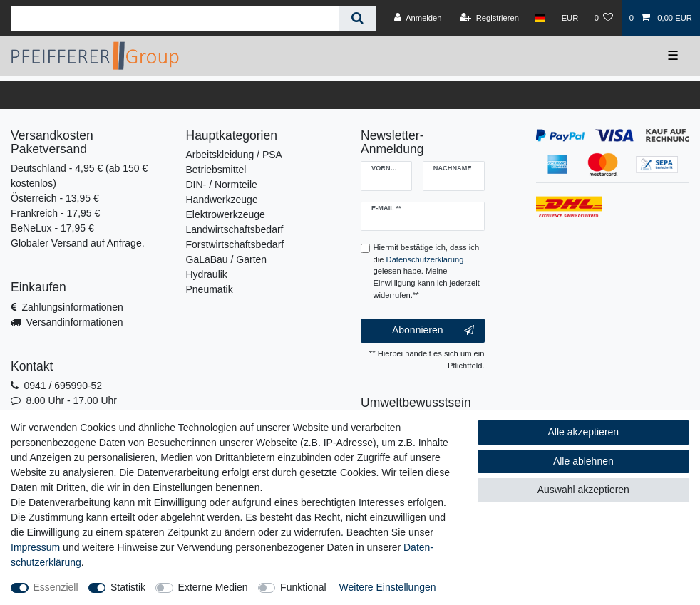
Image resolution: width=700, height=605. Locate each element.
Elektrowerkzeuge (226, 214)
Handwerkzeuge (222, 200)
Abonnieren (433, 331)
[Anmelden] (418, 18)
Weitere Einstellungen (388, 587)
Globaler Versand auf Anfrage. (78, 243)
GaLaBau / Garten (227, 259)
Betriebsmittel (216, 170)
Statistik (128, 587)
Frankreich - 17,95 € (55, 213)
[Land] (540, 18)
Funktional (303, 587)
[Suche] (357, 18)
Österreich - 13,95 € (55, 198)
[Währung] (570, 18)
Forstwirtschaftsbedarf (235, 244)
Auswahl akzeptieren (583, 490)
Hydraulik (207, 274)
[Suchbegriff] (175, 18)
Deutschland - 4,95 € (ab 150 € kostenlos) (79, 176)
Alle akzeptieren (584, 432)
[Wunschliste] (603, 18)
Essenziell (56, 587)
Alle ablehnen (583, 461)
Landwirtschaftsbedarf (235, 229)
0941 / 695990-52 (63, 386)
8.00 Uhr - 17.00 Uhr (71, 400)
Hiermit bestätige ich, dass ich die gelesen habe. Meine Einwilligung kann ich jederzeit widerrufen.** (427, 271)
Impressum (35, 547)
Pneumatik (210, 289)
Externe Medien (213, 587)
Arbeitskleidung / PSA (234, 155)
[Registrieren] (489, 18)
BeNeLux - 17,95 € (52, 228)
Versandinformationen (74, 322)
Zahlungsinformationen (72, 307)
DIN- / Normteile (222, 185)
